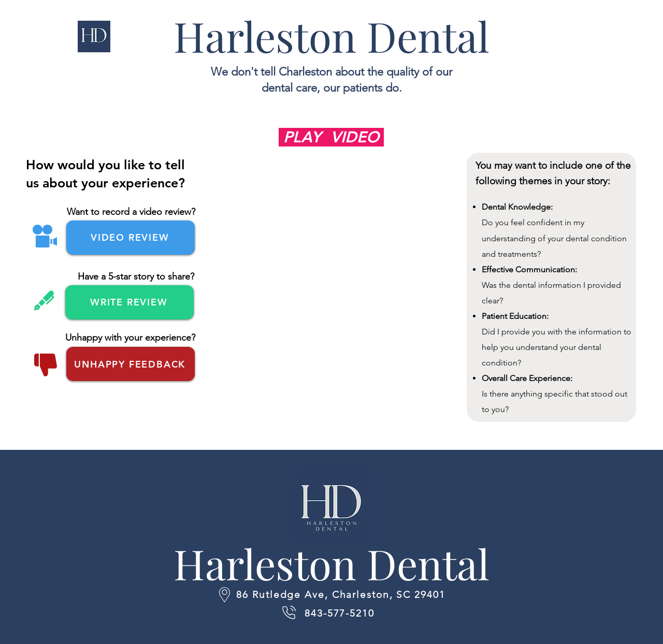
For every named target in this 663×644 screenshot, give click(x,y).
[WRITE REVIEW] (129, 302)
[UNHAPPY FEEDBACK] (131, 364)
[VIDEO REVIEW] (131, 238)
